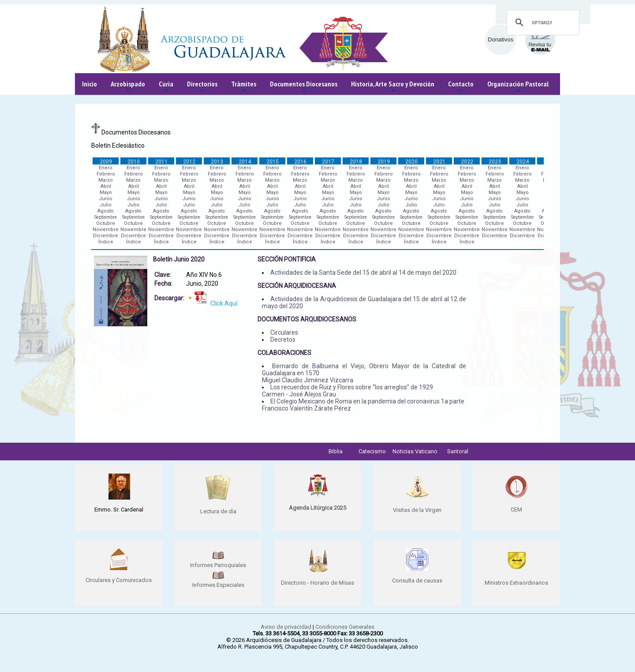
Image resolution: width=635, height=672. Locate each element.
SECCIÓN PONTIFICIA (287, 259)
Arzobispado (128, 87)
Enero (106, 168)
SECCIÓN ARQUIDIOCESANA (297, 286)
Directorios (202, 87)
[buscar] (542, 22)
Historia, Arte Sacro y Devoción (393, 87)
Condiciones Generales (345, 627)
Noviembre (106, 230)
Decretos (283, 340)
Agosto (106, 211)
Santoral (458, 451)
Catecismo (372, 451)
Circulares (284, 332)
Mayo (106, 192)
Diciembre (106, 236)
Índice (106, 242)
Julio (106, 205)
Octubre (106, 223)
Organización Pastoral (518, 87)
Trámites (244, 87)
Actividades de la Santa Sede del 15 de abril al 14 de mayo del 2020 (363, 273)
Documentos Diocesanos (304, 87)
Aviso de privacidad (286, 627)
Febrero (106, 174)
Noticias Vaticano (415, 451)
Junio (106, 199)
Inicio (90, 84)
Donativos (501, 39)
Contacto (461, 87)
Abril (106, 186)
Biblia (336, 451)
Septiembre (106, 217)
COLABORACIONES (284, 353)
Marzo (106, 180)
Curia (166, 87)
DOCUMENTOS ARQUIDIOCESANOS (307, 319)
